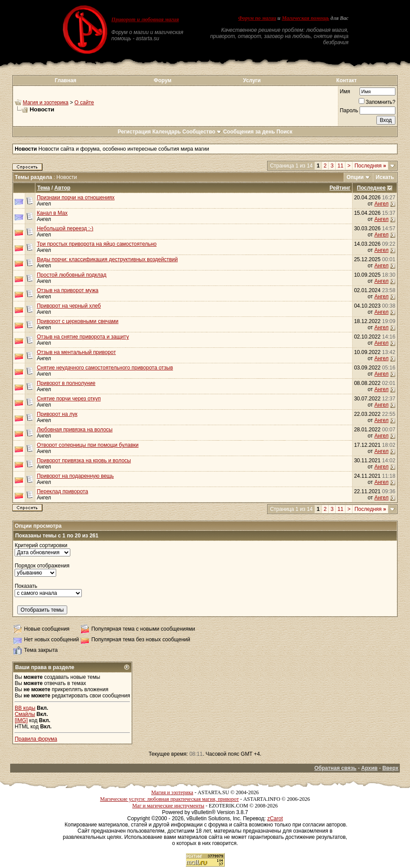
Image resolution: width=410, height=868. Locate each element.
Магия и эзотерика (46, 103)
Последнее (371, 188)
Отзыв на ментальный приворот (76, 352)
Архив (369, 768)
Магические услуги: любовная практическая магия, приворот (169, 799)
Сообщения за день (249, 132)
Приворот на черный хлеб (69, 306)
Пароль (349, 110)
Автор (62, 188)
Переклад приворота (62, 491)
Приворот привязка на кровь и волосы (84, 461)
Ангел (44, 204)
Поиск (284, 132)
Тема (44, 188)
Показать (26, 586)
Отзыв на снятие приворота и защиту (83, 337)
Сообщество (202, 132)
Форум (162, 80)
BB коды (25, 708)
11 (340, 166)
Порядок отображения (42, 566)
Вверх (390, 768)
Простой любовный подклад (71, 275)
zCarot (275, 819)
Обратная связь (335, 768)
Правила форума (36, 739)
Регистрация (134, 132)
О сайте (84, 103)
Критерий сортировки (41, 545)
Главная (66, 80)
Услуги (252, 80)
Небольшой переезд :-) (65, 228)
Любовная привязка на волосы (75, 430)
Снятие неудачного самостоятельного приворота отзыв (105, 368)
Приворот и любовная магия (145, 19)
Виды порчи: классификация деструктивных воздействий (107, 259)
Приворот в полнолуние (66, 383)
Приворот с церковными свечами (78, 321)
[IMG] (21, 720)
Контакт (346, 80)
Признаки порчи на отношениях (76, 198)
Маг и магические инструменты (168, 806)
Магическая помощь (305, 18)
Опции (355, 177)
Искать (385, 177)
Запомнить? (377, 102)
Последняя (370, 166)
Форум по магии (257, 18)
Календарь (167, 132)
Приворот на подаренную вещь (75, 476)
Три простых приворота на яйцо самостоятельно (97, 244)
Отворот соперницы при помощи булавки (88, 445)
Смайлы (25, 714)
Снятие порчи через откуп (69, 399)
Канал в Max (52, 213)
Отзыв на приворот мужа (67, 290)
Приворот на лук (57, 414)
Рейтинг (340, 188)
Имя (345, 91)
